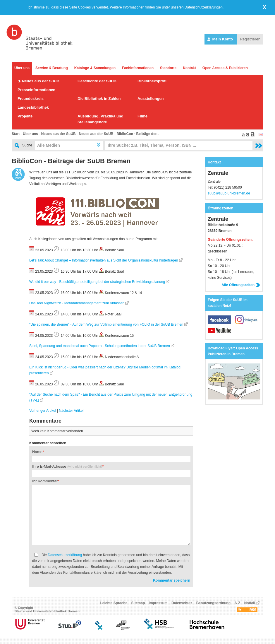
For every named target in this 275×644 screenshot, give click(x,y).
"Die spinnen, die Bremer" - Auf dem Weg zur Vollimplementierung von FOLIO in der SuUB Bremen (106, 324)
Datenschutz (182, 603)
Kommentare (45, 421)
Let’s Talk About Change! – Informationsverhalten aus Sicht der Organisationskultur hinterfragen (104, 260)
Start (16, 134)
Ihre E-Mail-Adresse (67, 466)
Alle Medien (49, 145)
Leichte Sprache (114, 603)
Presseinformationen (36, 90)
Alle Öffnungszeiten (241, 285)
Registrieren (250, 39)
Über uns (22, 68)
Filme (142, 116)
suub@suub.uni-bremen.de (229, 193)
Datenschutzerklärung (65, 555)
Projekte (25, 116)
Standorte (168, 68)
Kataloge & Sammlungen (95, 68)
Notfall (250, 603)
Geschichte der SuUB (97, 81)
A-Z (237, 603)
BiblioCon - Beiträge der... (138, 134)
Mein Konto (221, 39)
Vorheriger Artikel (43, 411)
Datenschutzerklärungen (204, 7)
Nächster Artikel (71, 411)
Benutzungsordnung (213, 603)
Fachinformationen (138, 68)
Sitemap (138, 603)
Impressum (158, 603)
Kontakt (189, 68)
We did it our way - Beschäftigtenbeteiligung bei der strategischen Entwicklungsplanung (97, 282)
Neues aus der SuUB (41, 81)
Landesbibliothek (33, 107)
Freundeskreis (31, 99)
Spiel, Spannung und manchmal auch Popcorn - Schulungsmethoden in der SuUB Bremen (100, 346)
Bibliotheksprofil (153, 81)
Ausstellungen (151, 99)
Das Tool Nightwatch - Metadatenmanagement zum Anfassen (77, 303)
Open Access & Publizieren (225, 68)
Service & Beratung (52, 68)
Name (37, 452)
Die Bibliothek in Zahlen (99, 99)
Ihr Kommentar (45, 481)
